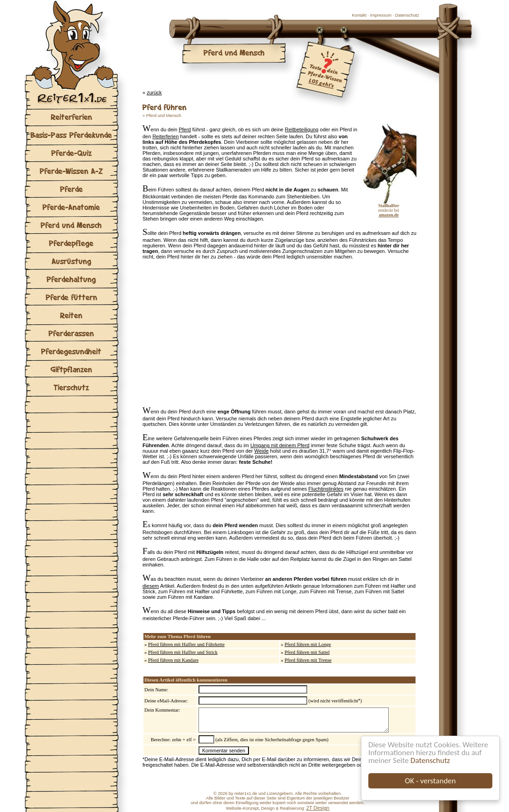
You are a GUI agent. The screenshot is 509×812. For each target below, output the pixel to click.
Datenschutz (430, 760)
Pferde (71, 189)
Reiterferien (71, 117)
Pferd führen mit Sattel (307, 652)
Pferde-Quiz (71, 153)
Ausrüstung (71, 261)
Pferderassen (71, 333)
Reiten (71, 315)
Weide (262, 451)
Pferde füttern (71, 297)
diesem (151, 586)
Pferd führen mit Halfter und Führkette (186, 644)
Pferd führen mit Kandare (173, 660)
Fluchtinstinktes (326, 489)
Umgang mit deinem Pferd (280, 445)
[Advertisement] (231, 335)
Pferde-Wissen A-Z (71, 171)
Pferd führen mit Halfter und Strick (183, 652)
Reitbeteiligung (301, 129)
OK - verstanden (430, 781)
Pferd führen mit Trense (308, 660)
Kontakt (359, 15)
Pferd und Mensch (71, 225)
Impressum (381, 15)
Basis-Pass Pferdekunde (71, 135)
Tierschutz (71, 387)
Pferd (185, 129)
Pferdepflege (71, 243)
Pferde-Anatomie (71, 207)
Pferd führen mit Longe (308, 644)
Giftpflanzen (71, 369)
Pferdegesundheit (71, 351)
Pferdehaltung (71, 279)
